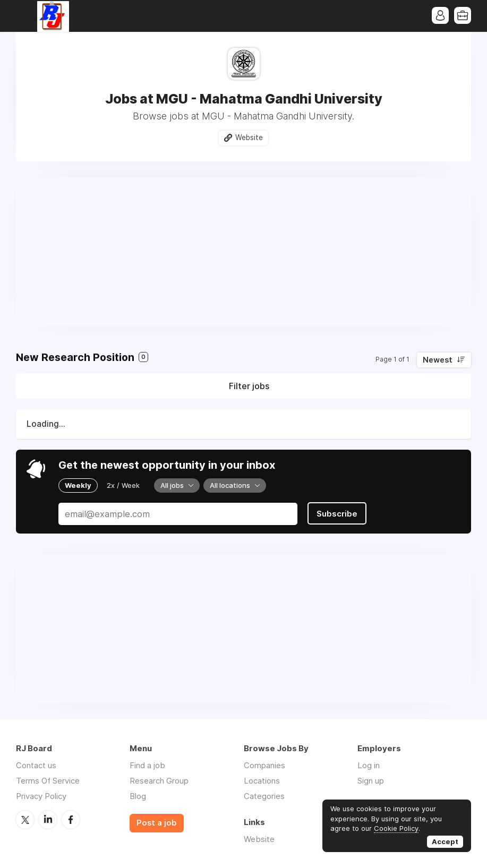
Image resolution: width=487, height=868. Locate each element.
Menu (24, 16)
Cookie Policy (396, 828)
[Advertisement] (244, 252)
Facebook (71, 820)
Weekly (78, 485)
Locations (262, 781)
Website (249, 137)
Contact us (36, 765)
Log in (369, 765)
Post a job (157, 823)
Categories (264, 796)
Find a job (147, 765)
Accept (445, 841)
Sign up (371, 781)
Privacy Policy (41, 796)
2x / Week (123, 485)
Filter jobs (249, 386)
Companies (264, 765)
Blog (138, 796)
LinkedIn (48, 820)
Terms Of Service (48, 781)
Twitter (25, 820)
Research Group (159, 781)
